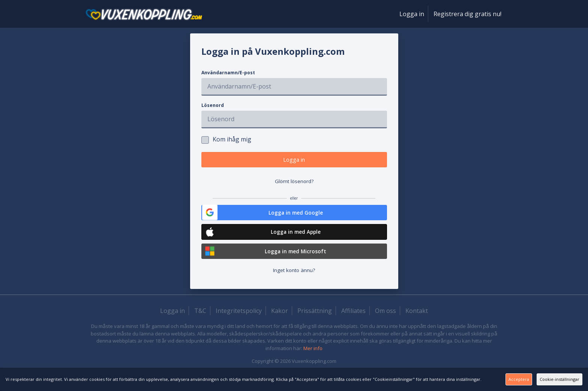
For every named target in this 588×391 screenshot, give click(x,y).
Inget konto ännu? (294, 280)
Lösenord (213, 105)
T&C (200, 322)
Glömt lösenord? (294, 185)
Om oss (385, 322)
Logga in (412, 14)
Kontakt (417, 322)
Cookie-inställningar (545, 379)
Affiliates (353, 322)
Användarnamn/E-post (228, 73)
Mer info (313, 359)
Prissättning (315, 322)
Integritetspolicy (239, 322)
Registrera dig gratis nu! (467, 14)
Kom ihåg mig (226, 139)
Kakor (280, 322)
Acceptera (466, 379)
